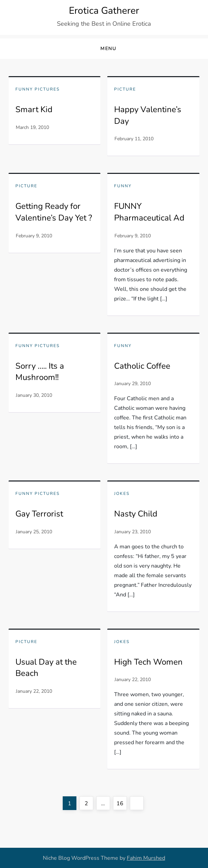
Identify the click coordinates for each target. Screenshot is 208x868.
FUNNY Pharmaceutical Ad (149, 212)
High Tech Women (148, 662)
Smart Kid (34, 109)
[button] (104, 49)
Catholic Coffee (142, 366)
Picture (125, 89)
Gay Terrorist (39, 514)
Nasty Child (136, 514)
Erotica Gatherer (104, 11)
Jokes (122, 494)
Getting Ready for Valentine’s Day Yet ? (54, 212)
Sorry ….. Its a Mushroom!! (40, 372)
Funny (123, 186)
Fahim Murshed (146, 858)
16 (121, 802)
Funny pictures (38, 89)
